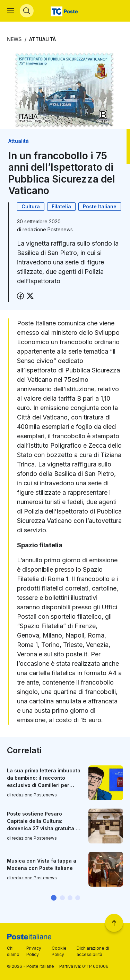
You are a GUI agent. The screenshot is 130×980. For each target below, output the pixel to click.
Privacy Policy (34, 951)
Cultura (31, 206)
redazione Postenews (48, 229)
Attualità (42, 39)
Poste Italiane (100, 206)
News (14, 39)
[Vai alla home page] (65, 11)
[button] (54, 898)
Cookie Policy (59, 951)
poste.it (77, 654)
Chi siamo (13, 951)
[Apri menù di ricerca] (27, 11)
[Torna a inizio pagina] (114, 923)
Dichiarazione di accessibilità (93, 951)
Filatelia (61, 206)
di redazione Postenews (32, 795)
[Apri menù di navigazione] (11, 11)
